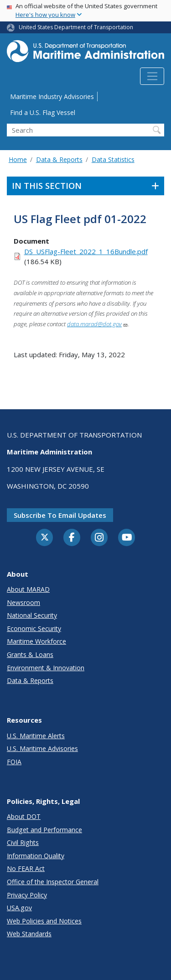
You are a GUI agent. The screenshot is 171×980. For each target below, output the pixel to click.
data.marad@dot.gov (98, 324)
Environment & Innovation (46, 668)
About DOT (24, 816)
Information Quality (36, 856)
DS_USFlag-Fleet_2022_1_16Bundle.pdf (86, 251)
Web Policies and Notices (44, 921)
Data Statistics (113, 159)
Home (18, 159)
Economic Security (34, 628)
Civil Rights (23, 842)
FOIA (14, 762)
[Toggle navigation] (152, 76)
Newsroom (23, 602)
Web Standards (29, 934)
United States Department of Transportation (76, 27)
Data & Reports (59, 159)
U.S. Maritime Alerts (36, 736)
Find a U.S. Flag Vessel (43, 112)
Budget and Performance (44, 830)
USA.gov (19, 908)
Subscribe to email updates (60, 515)
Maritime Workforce (36, 641)
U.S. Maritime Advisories (42, 748)
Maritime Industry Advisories (52, 96)
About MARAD (28, 589)
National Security (32, 615)
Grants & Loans (30, 654)
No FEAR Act (26, 868)
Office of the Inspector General (53, 882)
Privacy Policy (27, 895)
